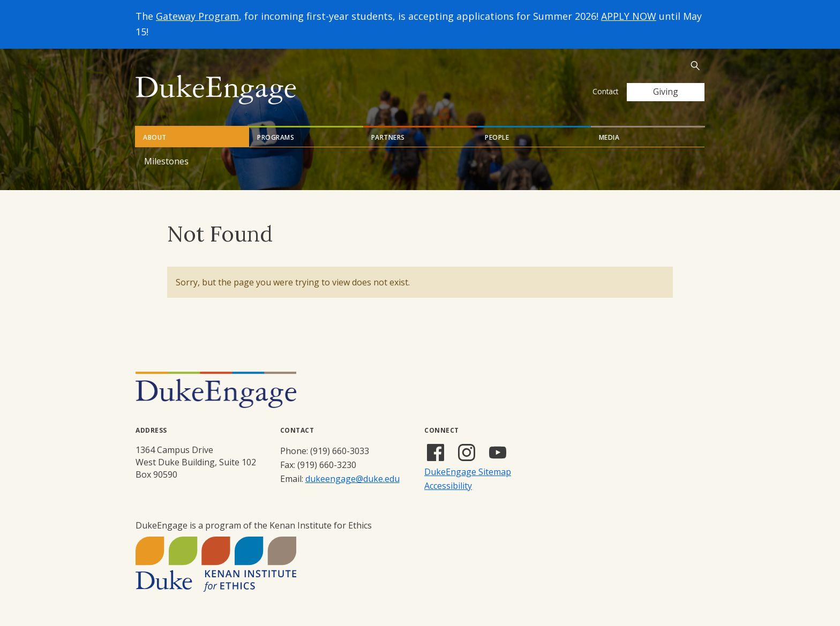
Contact (605, 91)
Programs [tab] (276, 137)
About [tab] (155, 137)
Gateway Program (197, 16)
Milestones (166, 161)
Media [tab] (609, 137)
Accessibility (448, 486)
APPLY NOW (629, 16)
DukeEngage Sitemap (468, 472)
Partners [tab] (388, 137)
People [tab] (497, 137)
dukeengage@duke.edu (352, 479)
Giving (666, 92)
